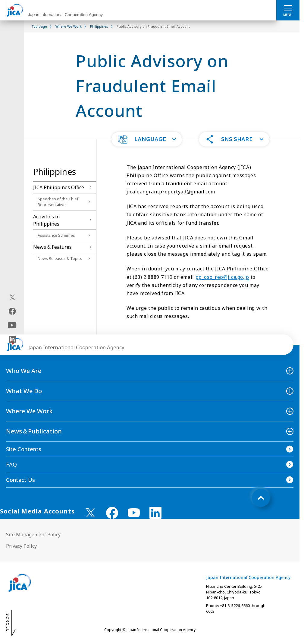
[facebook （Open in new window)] (112, 513)
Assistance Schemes (56, 235)
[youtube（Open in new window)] (12, 325)
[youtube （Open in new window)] (134, 513)
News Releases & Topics (60, 258)
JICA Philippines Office (59, 187)
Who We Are (24, 371)
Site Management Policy (33, 535)
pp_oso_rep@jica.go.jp (222, 277)
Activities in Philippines (46, 220)
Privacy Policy (21, 546)
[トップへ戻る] (261, 498)
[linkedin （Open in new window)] (155, 513)
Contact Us (20, 480)
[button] (147, 139)
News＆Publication (34, 431)
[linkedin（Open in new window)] (12, 339)
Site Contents (24, 449)
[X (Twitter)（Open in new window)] (12, 297)
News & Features (52, 247)
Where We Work (29, 411)
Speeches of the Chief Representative (58, 202)
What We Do (24, 391)
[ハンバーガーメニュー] (288, 8)
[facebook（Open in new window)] (12, 311)
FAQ (11, 464)
